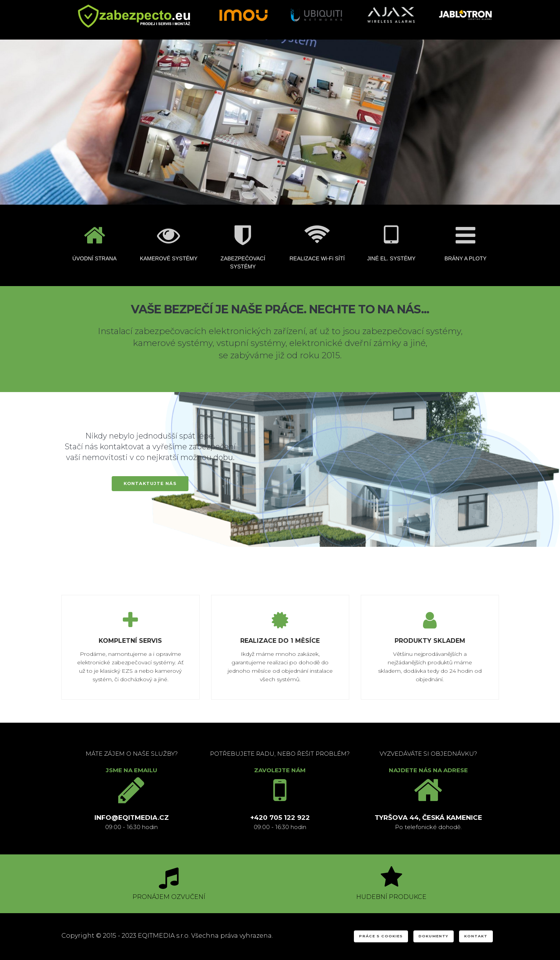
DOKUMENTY (433, 936)
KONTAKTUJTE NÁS (150, 483)
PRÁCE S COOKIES (381, 936)
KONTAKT (476, 936)
